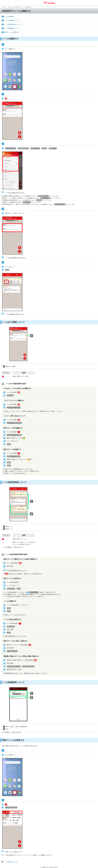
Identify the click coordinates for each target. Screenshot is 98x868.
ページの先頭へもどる (10, 862)
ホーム (4, 7)
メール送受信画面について (12, 24)
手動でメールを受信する (12, 32)
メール (10, 7)
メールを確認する (10, 17)
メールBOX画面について (12, 20)
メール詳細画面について (12, 28)
